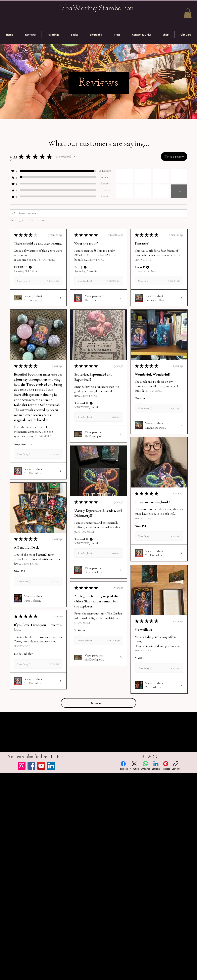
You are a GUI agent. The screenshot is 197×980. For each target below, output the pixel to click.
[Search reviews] (102, 213)
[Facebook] (31, 766)
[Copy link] (176, 766)
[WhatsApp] (145, 766)
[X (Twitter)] (134, 766)
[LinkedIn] (51, 766)
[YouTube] (41, 766)
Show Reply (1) (24, 281)
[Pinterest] (166, 766)
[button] (188, 13)
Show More (47, 260)
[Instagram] (22, 766)
